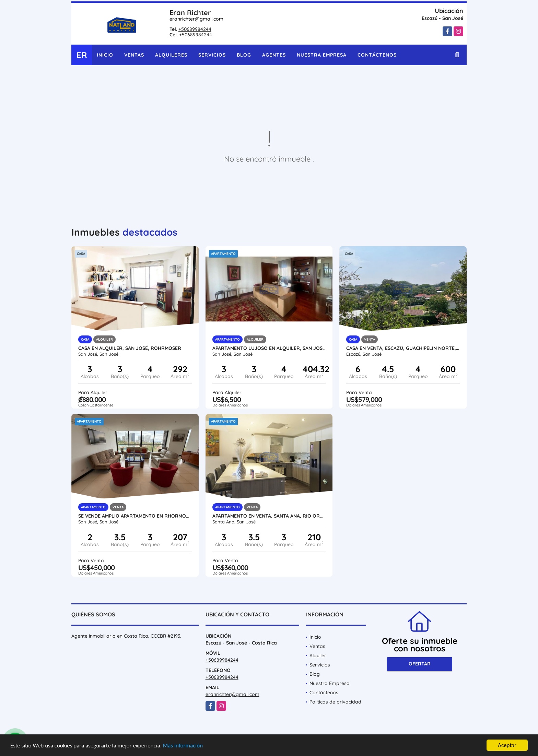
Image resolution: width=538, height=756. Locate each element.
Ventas (134, 55)
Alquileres (171, 55)
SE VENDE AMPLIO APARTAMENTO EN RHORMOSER (135, 516)
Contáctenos (377, 55)
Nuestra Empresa (322, 55)
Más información (183, 746)
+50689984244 (195, 29)
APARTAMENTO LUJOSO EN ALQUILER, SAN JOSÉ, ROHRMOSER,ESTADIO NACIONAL (269, 348)
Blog (244, 55)
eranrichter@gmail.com (196, 19)
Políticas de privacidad (335, 702)
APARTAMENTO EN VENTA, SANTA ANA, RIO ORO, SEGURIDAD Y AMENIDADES (269, 516)
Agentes (274, 55)
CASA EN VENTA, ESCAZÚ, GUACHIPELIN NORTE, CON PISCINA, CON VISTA (403, 348)
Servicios (212, 55)
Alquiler (318, 655)
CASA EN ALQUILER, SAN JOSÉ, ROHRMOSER (130, 348)
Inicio (105, 55)
